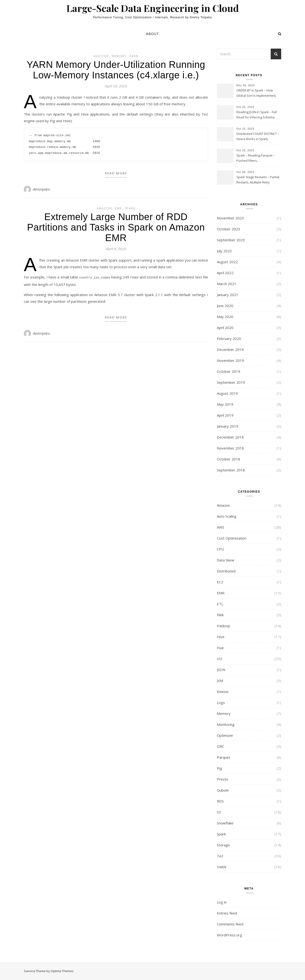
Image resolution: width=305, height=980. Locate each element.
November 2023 (230, 218)
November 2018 (230, 448)
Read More (116, 173)
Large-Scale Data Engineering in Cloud (153, 8)
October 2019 (229, 371)
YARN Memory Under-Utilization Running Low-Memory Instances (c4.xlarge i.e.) (116, 70)
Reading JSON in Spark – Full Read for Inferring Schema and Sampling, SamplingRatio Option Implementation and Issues (257, 115)
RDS (220, 801)
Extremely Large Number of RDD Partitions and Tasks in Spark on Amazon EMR (116, 227)
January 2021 (228, 295)
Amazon (104, 208)
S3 (219, 812)
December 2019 (230, 349)
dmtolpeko (41, 189)
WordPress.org (229, 935)
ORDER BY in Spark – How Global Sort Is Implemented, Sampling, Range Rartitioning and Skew (257, 93)
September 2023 (231, 240)
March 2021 (227, 284)
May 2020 (225, 317)
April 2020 (225, 328)
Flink (220, 615)
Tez (220, 856)
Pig (219, 768)
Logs (221, 702)
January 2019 (228, 426)
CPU (220, 549)
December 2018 (230, 437)
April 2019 (225, 415)
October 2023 (229, 229)
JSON (221, 670)
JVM (220, 681)
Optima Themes (62, 971)
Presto (223, 779)
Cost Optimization (232, 538)
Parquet (224, 757)
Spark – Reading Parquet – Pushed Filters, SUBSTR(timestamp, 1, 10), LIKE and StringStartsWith (258, 158)
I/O (220, 659)
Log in (222, 902)
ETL (220, 604)
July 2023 (224, 251)
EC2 (220, 582)
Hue (220, 648)
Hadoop (101, 56)
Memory (119, 56)
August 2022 (227, 262)
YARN (134, 56)
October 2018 (229, 459)
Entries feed (227, 913)
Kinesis (223, 692)
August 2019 (227, 393)
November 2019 (230, 360)
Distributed (226, 571)
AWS (221, 527)
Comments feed (230, 924)
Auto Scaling (227, 516)
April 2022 (225, 273)
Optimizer (225, 735)
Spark (130, 208)
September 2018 (231, 470)
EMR (118, 208)
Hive (221, 637)
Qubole (223, 790)
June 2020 (225, 306)
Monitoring (226, 724)
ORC (221, 746)
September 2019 (231, 382)
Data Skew (226, 560)
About (152, 34)
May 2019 (225, 404)
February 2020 (229, 338)
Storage (223, 845)
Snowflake (225, 823)
